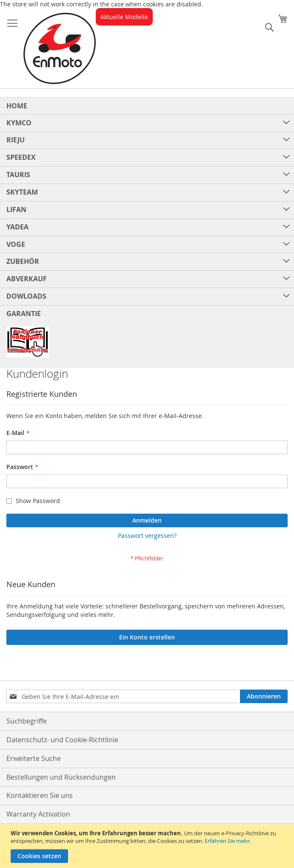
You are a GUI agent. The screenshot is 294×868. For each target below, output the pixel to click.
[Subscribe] (264, 696)
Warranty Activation (38, 814)
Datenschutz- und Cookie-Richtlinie (62, 740)
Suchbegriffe (27, 721)
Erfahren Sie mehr (227, 841)
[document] (148, 846)
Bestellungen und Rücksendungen (61, 777)
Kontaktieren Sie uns (40, 795)
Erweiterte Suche (34, 758)
